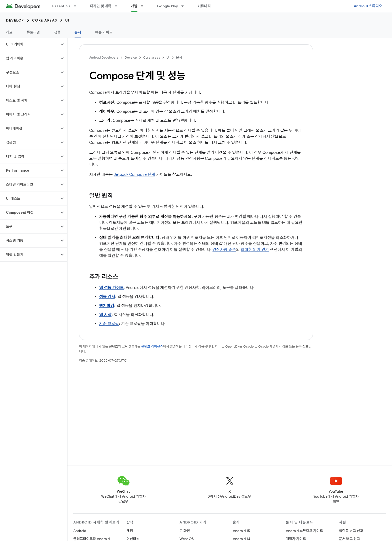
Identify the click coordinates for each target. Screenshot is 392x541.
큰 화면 (185, 531)
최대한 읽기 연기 (255, 250)
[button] (30, 44)
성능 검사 (107, 297)
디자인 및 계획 (101, 6)
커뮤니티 (204, 6)
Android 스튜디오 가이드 (304, 531)
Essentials (61, 6)
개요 (9, 32)
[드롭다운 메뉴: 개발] (144, 6)
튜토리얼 (33, 32)
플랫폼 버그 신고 (351, 531)
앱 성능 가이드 (111, 288)
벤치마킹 (107, 306)
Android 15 (241, 531)
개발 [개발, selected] (134, 6)
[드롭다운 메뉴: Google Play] (185, 6)
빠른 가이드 (104, 32)
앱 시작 (105, 315)
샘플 (57, 32)
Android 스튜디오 (368, 6)
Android (80, 531)
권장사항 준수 (224, 250)
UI (67, 20)
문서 (179, 57)
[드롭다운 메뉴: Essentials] (77, 6)
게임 (130, 531)
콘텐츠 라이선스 (152, 346)
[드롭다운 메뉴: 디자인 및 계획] (118, 6)
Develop (15, 20)
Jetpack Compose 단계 (134, 175)
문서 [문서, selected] (78, 32)
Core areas (45, 20)
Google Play (167, 6)
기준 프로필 (109, 324)
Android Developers (104, 57)
